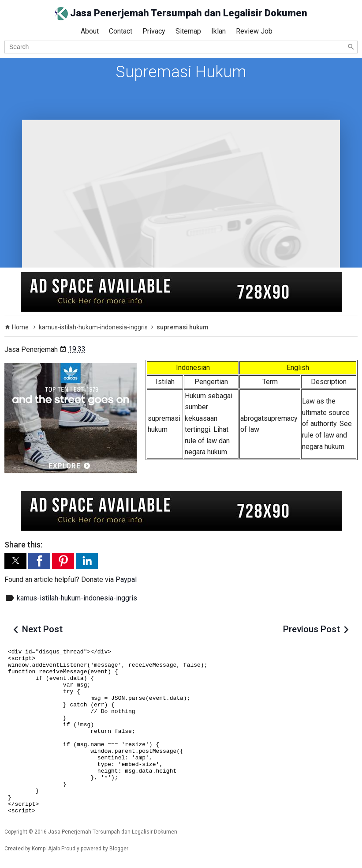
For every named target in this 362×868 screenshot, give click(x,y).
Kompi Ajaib (46, 849)
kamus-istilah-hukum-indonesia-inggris (77, 598)
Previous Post (312, 629)
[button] (15, 561)
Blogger (119, 849)
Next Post (42, 629)
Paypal (126, 579)
